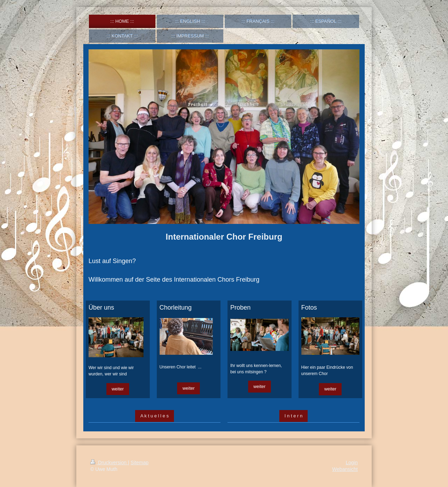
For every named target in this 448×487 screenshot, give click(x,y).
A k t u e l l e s (155, 416)
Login (352, 463)
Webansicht (345, 469)
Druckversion (109, 463)
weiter (118, 389)
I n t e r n (293, 416)
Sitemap (139, 463)
